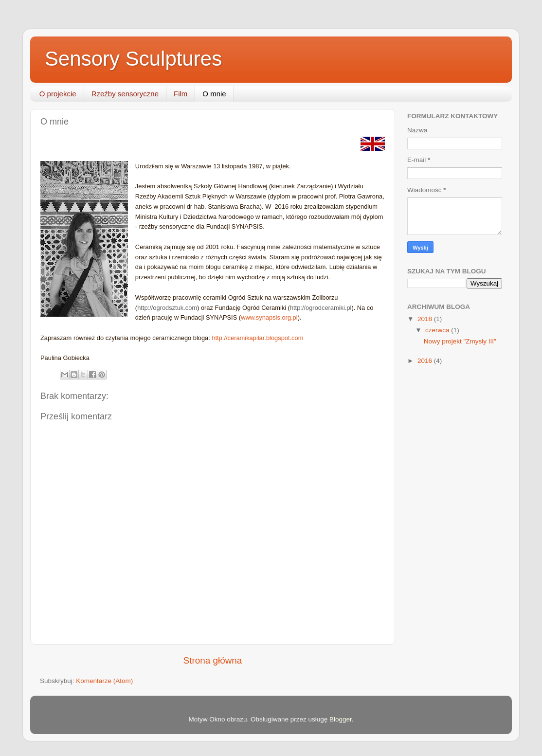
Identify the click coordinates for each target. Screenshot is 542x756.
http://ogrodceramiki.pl (321, 308)
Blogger (341, 719)
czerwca (438, 330)
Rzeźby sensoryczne (125, 94)
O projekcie (58, 94)
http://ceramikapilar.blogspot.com (257, 338)
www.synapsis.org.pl (269, 317)
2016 (426, 361)
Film (181, 94)
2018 (426, 319)
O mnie (214, 94)
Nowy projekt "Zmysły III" (460, 341)
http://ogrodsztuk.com (167, 308)
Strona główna (213, 660)
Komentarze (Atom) (104, 681)
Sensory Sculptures (133, 59)
